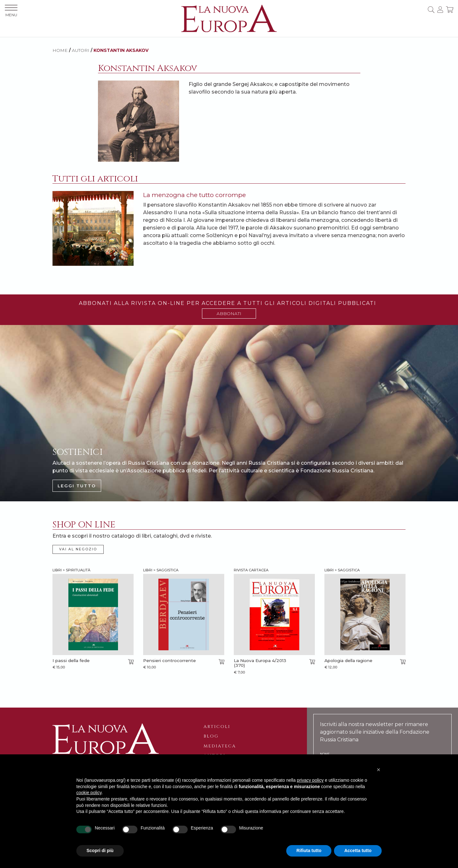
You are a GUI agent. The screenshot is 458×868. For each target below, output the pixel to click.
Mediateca (220, 746)
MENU (11, 11)
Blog (211, 736)
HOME (60, 50)
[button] (378, 770)
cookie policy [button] (89, 793)
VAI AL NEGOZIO (78, 549)
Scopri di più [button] (100, 850)
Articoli (217, 727)
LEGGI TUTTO (77, 486)
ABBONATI (229, 314)
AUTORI (81, 50)
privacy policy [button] (310, 780)
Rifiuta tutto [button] (309, 850)
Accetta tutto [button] (358, 850)
